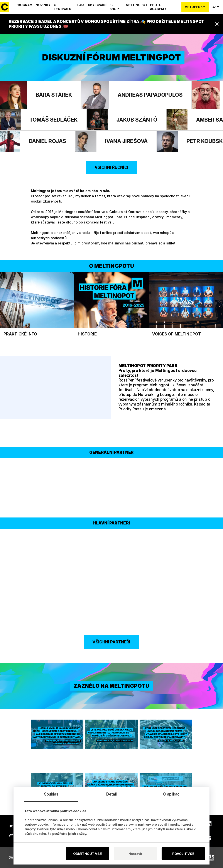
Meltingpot (137, 5)
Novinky (43, 5)
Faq (81, 5)
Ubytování (97, 5)
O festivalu (63, 7)
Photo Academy (158, 7)
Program (24, 5)
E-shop (114, 7)
